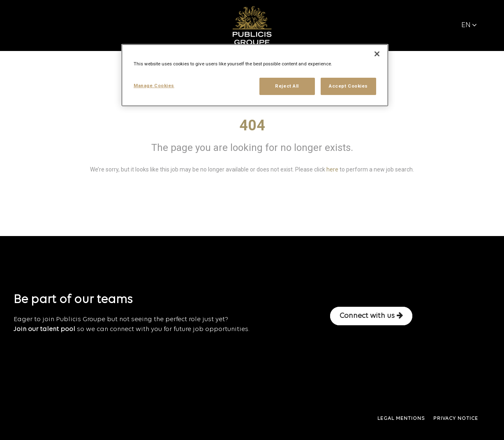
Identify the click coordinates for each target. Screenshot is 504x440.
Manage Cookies (154, 86)
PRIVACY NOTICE (456, 419)
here (332, 169)
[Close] (377, 54)
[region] (255, 75)
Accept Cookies (348, 86)
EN (469, 25)
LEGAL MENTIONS (401, 419)
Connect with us (371, 316)
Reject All (287, 86)
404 (252, 125)
